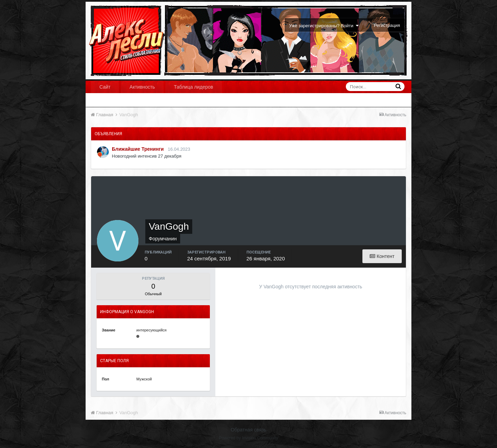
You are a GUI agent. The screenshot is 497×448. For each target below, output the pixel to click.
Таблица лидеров (194, 87)
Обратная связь (248, 430)
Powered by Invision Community (248, 438)
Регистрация (387, 25)
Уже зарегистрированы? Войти (324, 26)
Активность (142, 87)
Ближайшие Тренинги (138, 149)
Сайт (105, 87)
